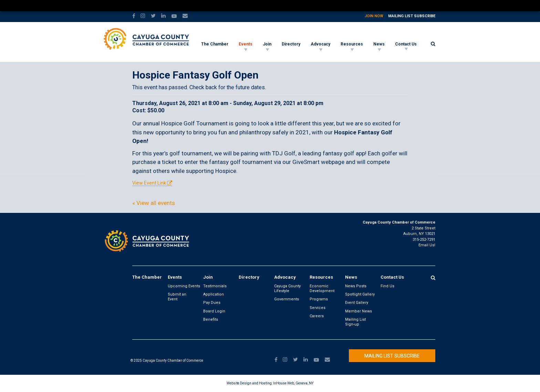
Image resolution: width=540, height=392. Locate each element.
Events (246, 44)
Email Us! (427, 245)
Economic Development (322, 288)
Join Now (374, 16)
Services (318, 308)
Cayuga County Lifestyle (287, 288)
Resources (352, 44)
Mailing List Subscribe (412, 16)
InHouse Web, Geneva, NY (293, 383)
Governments (287, 299)
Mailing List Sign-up (355, 322)
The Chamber (215, 44)
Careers (317, 316)
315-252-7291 (424, 240)
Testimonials (215, 286)
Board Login (214, 311)
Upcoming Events (184, 286)
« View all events (154, 203)
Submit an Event (177, 297)
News (379, 44)
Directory (291, 44)
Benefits (211, 319)
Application (214, 294)
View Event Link (149, 183)
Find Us (387, 286)
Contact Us (406, 44)
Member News (359, 311)
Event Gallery (357, 303)
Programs (319, 299)
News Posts (356, 286)
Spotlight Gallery (360, 294)
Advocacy (320, 44)
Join (267, 44)
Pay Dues (212, 303)
